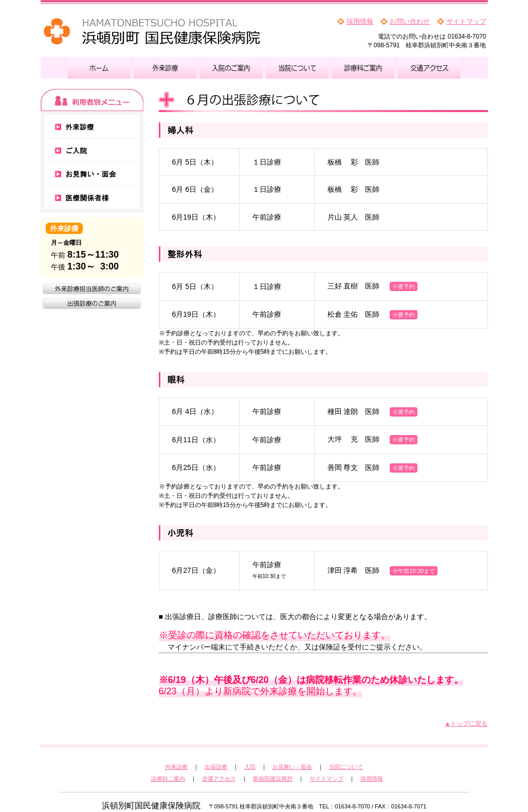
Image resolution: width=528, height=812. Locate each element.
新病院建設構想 (273, 779)
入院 (250, 767)
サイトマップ (466, 21)
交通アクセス (219, 779)
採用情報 (360, 21)
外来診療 (176, 767)
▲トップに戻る (466, 724)
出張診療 (216, 767)
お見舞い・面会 (292, 767)
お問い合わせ (410, 21)
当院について (346, 767)
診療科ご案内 (168, 779)
